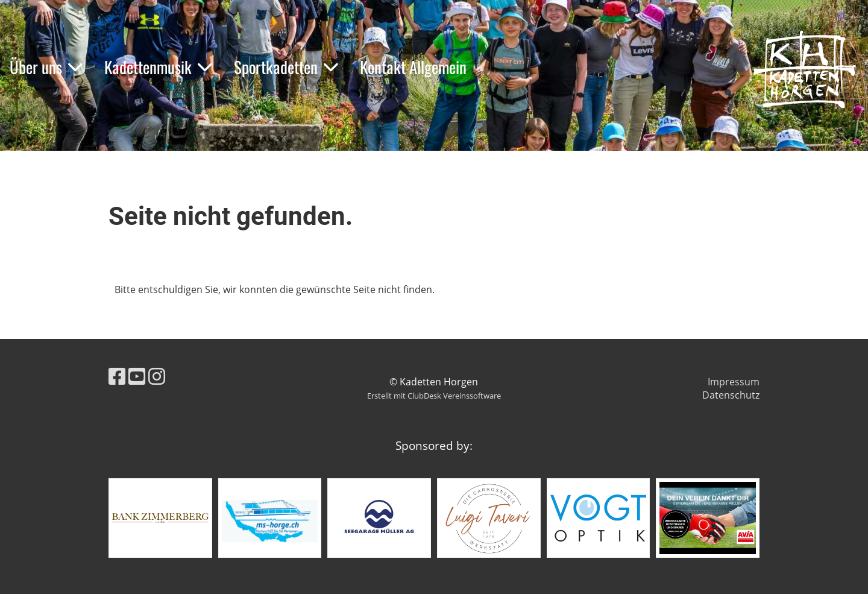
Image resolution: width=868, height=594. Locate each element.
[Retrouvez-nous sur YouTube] (137, 376)
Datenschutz (731, 395)
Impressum (734, 382)
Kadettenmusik (158, 67)
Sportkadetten (286, 67)
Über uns (46, 67)
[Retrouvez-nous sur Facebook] (117, 376)
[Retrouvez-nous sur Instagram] (157, 376)
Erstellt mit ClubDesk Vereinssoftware (434, 396)
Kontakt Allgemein (413, 67)
